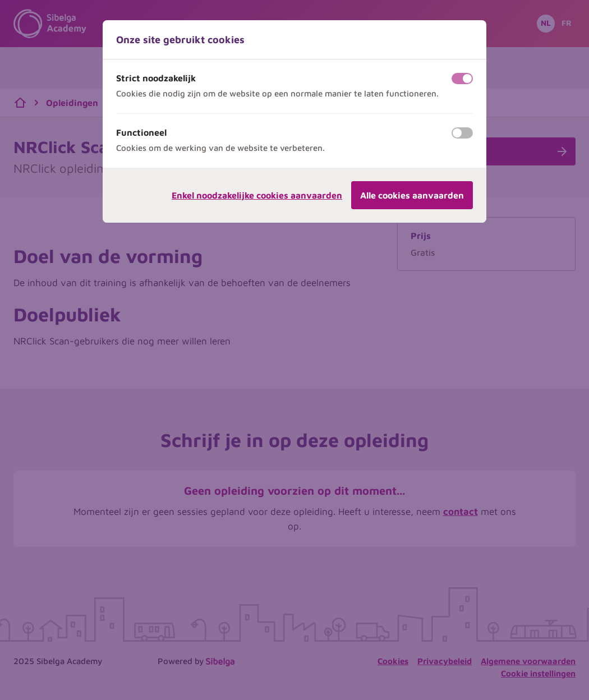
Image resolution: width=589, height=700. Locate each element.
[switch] (462, 79)
